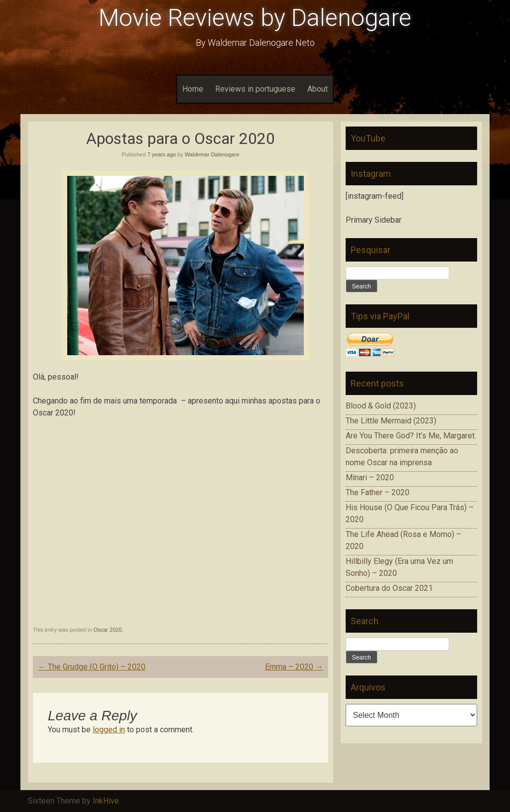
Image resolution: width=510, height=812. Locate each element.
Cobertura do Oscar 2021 (389, 588)
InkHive (106, 801)
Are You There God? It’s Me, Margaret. (411, 436)
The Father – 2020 (378, 492)
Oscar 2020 (108, 630)
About (318, 89)
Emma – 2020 (294, 667)
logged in (109, 730)
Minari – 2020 (370, 477)
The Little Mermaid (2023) (391, 421)
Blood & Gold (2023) (381, 406)
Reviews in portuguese (255, 89)
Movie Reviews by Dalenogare (255, 18)
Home (193, 89)
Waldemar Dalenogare (212, 154)
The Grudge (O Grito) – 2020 (92, 667)
